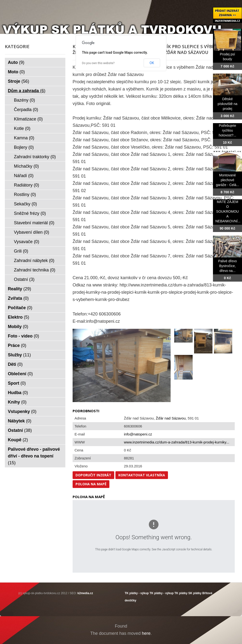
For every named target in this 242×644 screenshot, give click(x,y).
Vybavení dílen (32, 232)
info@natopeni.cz (138, 434)
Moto (16, 72)
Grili (21, 251)
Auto (16, 62)
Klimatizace (28, 119)
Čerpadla (26, 110)
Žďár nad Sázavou (171, 418)
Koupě (18, 440)
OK (152, 63)
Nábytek (20, 421)
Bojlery (24, 147)
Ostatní (24, 279)
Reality (20, 289)
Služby (19, 355)
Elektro (19, 317)
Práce (17, 345)
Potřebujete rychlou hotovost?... (227, 130)
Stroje (19, 81)
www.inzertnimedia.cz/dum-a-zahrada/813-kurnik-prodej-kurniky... (177, 442)
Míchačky (26, 166)
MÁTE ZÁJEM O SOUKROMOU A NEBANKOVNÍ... (228, 211)
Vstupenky (22, 412)
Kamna (24, 138)
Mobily (18, 327)
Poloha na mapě (91, 484)
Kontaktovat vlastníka (142, 475)
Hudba (18, 393)
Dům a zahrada (27, 91)
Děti (15, 364)
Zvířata (18, 298)
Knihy (17, 402)
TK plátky (181, 593)
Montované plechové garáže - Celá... (227, 180)
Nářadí (24, 176)
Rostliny (25, 195)
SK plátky (195, 593)
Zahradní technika (35, 270)
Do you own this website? (98, 63)
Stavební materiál (34, 223)
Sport (17, 383)
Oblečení (20, 374)
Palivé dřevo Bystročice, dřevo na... (227, 266)
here (146, 633)
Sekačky (26, 204)
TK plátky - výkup (137, 593)
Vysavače (27, 242)
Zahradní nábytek (34, 261)
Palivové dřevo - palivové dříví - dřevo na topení (34, 456)
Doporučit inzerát (93, 475)
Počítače (20, 308)
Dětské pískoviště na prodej (227, 104)
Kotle (22, 128)
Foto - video (24, 336)
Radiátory (27, 185)
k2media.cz (85, 593)
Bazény (25, 100)
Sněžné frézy (30, 213)
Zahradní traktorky (35, 157)
